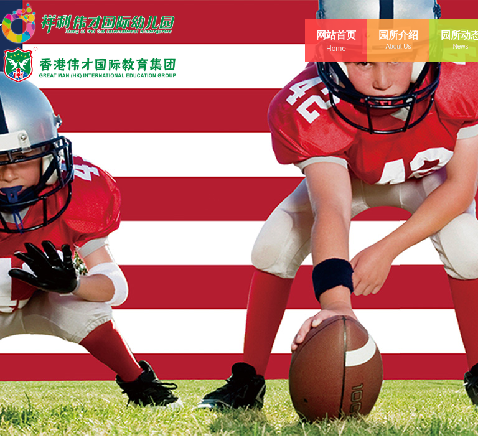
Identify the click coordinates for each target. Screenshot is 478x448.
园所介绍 (398, 35)
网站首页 (336, 35)
